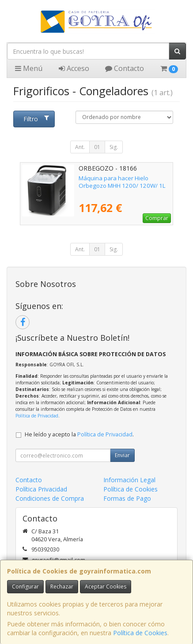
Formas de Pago (127, 498)
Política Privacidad (41, 489)
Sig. (114, 147)
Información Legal (129, 480)
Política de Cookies (140, 633)
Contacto (125, 68)
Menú (29, 68)
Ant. (80, 147)
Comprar (157, 218)
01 (97, 147)
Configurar (25, 586)
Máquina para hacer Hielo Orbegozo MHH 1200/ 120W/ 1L (122, 182)
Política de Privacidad (37, 416)
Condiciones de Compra (50, 498)
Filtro (36, 119)
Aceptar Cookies (106, 586)
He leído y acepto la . (79, 434)
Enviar (122, 455)
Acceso (74, 68)
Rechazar (62, 586)
